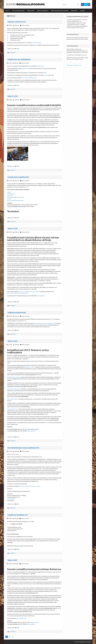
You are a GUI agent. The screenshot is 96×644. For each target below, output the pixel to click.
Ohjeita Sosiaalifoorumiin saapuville (60, 11)
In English (83, 11)
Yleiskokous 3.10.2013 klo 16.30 (17, 22)
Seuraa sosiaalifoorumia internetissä (15, 201)
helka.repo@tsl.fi (41, 296)
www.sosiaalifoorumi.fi (21, 618)
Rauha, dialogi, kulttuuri (13, 399)
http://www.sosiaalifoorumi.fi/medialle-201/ (18, 293)
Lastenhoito (10, 195)
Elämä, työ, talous (30, 367)
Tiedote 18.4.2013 (13, 229)
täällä (45, 73)
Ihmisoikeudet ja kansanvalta (14, 389)
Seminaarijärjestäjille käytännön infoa (16, 197)
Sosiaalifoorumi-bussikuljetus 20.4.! (18, 515)
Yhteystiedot (74, 11)
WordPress (82, 642)
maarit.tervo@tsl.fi (37, 43)
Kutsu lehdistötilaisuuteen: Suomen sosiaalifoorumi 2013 (23, 448)
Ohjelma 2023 (31, 11)
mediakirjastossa (40, 66)
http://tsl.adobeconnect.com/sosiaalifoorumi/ (44, 323)
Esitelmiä (46, 75)
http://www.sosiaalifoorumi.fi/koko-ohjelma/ (29, 292)
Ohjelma (9, 192)
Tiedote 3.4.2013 (12, 560)
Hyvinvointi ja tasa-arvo (13, 409)
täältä (28, 73)
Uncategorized (12, 52)
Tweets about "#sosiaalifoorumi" (74, 65)
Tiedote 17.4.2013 (12, 341)
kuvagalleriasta (25, 68)
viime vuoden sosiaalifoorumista (29, 78)
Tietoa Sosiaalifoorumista (18, 11)
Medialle (9, 199)
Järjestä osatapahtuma (43, 11)
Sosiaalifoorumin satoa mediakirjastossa (19, 60)
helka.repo (17, 25)
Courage (89, 642)
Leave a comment (26, 25)
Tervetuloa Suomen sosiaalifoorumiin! (18, 177)
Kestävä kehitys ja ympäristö (14, 377)
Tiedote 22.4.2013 (13, 96)
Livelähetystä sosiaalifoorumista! (17, 313)
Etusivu (7, 11)
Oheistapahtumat (11, 194)
